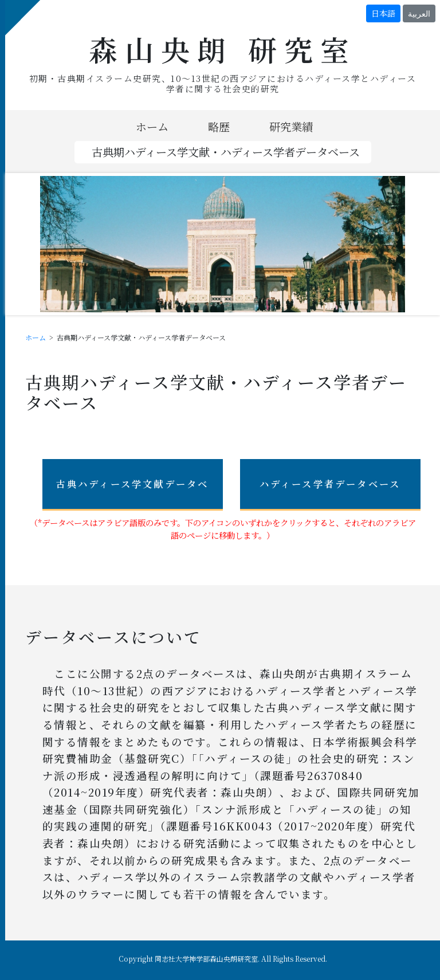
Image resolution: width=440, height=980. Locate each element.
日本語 (383, 13)
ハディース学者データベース (330, 484)
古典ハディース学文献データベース (133, 494)
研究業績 (291, 126)
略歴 (219, 126)
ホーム (152, 126)
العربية (419, 13)
